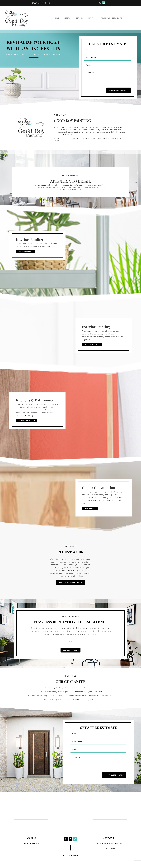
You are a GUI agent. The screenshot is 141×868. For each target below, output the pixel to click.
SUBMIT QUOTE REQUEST (119, 90)
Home (57, 18)
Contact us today (26, 421)
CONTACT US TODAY (70, 650)
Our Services (78, 18)
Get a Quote (117, 18)
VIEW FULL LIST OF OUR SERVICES (70, 583)
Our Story (66, 18)
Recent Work (91, 18)
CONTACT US (110, 838)
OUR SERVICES (32, 843)
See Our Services (25, 252)
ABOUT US (32, 838)
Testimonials (104, 18)
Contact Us (90, 508)
